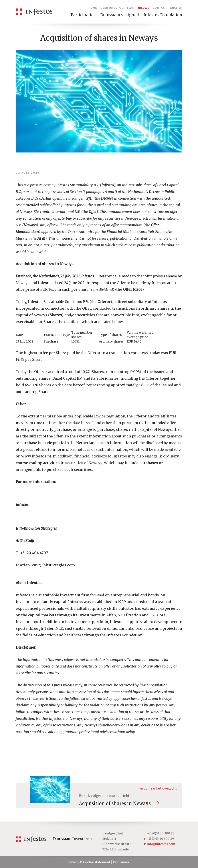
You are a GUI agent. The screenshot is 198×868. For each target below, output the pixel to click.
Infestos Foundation (163, 15)
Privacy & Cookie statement (89, 862)
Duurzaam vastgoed (120, 15)
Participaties (83, 15)
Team (131, 8)
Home (93, 8)
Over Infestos (112, 8)
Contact (160, 8)
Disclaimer (121, 862)
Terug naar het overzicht (158, 788)
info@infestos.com (161, 844)
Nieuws (144, 8)
